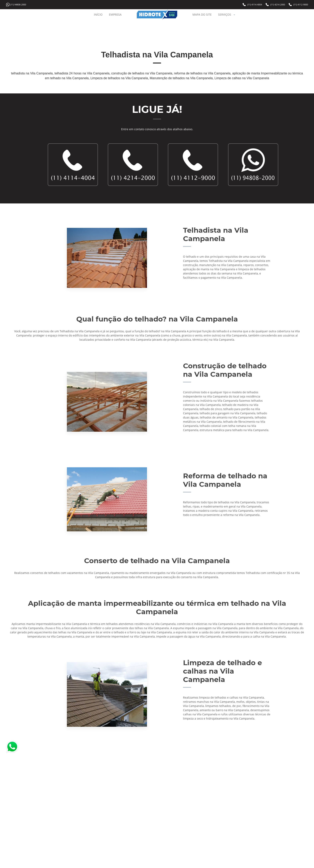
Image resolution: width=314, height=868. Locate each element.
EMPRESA (115, 15)
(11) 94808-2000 (18, 5)
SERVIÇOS (227, 15)
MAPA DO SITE (202, 15)
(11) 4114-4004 (255, 5)
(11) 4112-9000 (301, 5)
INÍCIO (98, 15)
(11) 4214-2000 (278, 5)
